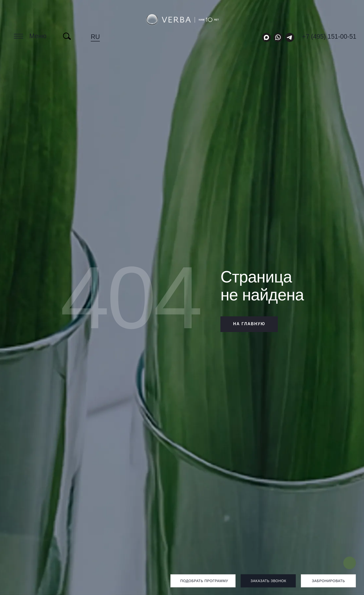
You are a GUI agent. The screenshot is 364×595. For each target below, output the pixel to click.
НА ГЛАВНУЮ (250, 324)
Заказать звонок (268, 581)
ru (95, 37)
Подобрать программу (204, 581)
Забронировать (328, 581)
